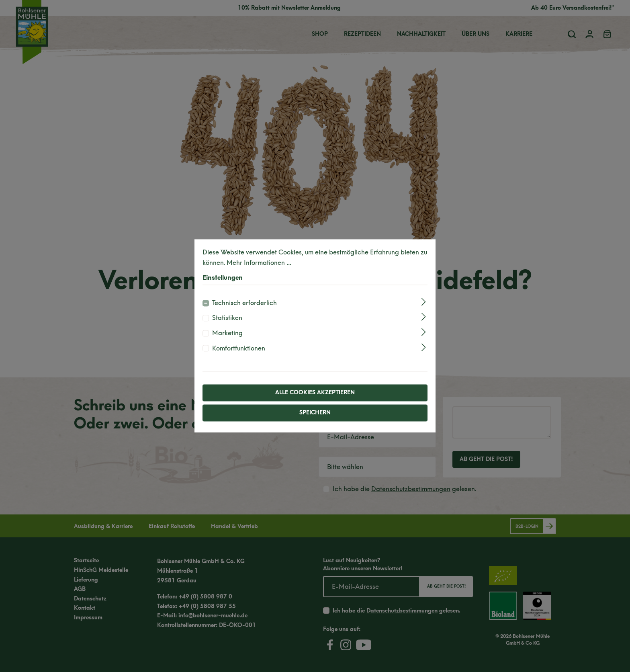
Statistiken (227, 318)
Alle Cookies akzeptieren (315, 393)
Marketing (227, 333)
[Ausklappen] (424, 302)
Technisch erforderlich (244, 303)
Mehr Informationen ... (259, 263)
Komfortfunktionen (239, 348)
